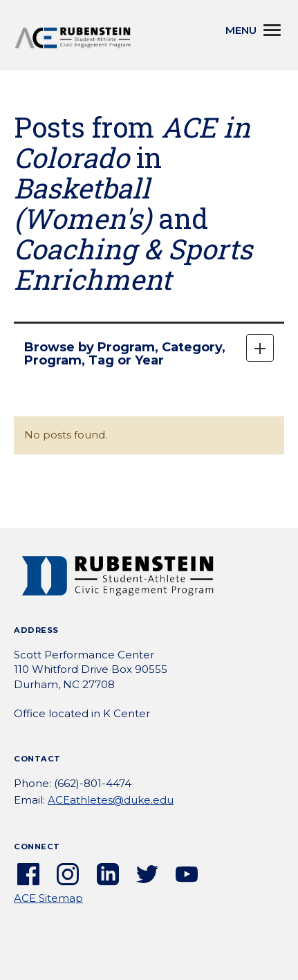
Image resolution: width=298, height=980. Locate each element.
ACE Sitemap (48, 898)
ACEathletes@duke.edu (111, 800)
